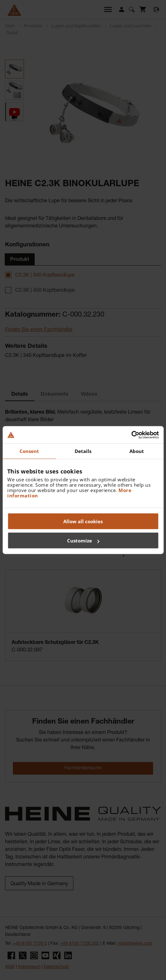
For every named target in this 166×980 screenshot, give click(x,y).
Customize (83, 541)
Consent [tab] (29, 451)
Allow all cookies (83, 521)
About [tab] (137, 451)
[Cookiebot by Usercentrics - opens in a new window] (131, 435)
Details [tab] (83, 451)
